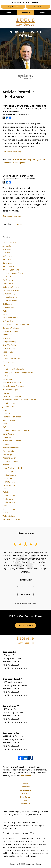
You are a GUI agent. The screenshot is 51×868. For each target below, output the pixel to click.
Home (8, 13)
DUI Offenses (8, 307)
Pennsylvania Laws (11, 448)
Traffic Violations (10, 502)
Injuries (6, 393)
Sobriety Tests (9, 482)
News (5, 424)
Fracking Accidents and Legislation (18, 372)
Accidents (7, 246)
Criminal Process (10, 301)
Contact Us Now (25, 625)
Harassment (8, 379)
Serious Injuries (9, 471)
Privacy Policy (26, 790)
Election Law (8, 352)
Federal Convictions (11, 359)
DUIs (5, 311)
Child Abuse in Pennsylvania (18, 176)
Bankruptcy (8, 263)
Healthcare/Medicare (12, 383)
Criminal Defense (10, 297)
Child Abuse (17, 160)
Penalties (7, 444)
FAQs (5, 355)
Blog (25, 800)
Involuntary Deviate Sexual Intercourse (19, 400)
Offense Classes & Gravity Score (16, 431)
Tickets (6, 492)
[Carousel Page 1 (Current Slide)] (18, 586)
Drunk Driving (9, 348)
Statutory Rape (9, 485)
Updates (6, 513)
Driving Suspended (11, 331)
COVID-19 (7, 277)
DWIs (5, 314)
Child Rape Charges (32, 160)
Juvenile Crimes (9, 407)
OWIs (5, 427)
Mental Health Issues (12, 417)
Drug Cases (7, 335)
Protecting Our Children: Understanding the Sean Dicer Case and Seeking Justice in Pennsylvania (24, 109)
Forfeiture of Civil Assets (13, 369)
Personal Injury (9, 451)
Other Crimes (8, 434)
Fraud (5, 376)
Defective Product (10, 318)
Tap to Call (13, 6)
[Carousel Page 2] (23, 586)
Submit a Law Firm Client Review (26, 603)
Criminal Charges (10, 294)
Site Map (25, 794)
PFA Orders (7, 437)
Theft (5, 489)
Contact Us (26, 13)
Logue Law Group (34, 864)
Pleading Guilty (9, 458)
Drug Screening (9, 342)
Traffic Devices (9, 495)
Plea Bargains (8, 454)
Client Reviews (25, 797)
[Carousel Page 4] (33, 586)
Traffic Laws (8, 499)
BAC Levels (7, 256)
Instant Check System (12, 396)
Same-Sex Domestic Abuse (14, 468)
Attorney (6, 253)
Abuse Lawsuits (9, 242)
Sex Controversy (10, 475)
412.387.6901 (16, 662)
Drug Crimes (8, 338)
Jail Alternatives (9, 403)
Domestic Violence (11, 328)
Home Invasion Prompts (13, 386)
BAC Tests (7, 260)
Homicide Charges (10, 389)
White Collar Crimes (11, 519)
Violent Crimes (9, 516)
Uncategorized (20, 163)
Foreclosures (8, 365)
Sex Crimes (7, 478)
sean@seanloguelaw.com (15, 668)
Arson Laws (7, 249)
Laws (5, 410)
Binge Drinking (9, 266)
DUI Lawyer (7, 304)
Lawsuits (6, 413)
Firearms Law (8, 362)
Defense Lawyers (10, 321)
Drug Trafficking (10, 345)
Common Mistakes (11, 290)
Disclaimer (26, 787)
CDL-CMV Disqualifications (14, 273)
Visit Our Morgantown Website (16, 822)
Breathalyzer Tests (11, 270)
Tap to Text (38, 6)
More (42, 13)
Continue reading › (12, 152)
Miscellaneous (9, 420)
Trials (5, 506)
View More (25, 594)
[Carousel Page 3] (28, 586)
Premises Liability (10, 461)
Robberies (7, 465)
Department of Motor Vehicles (16, 325)
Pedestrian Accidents (12, 441)
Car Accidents (8, 280)
